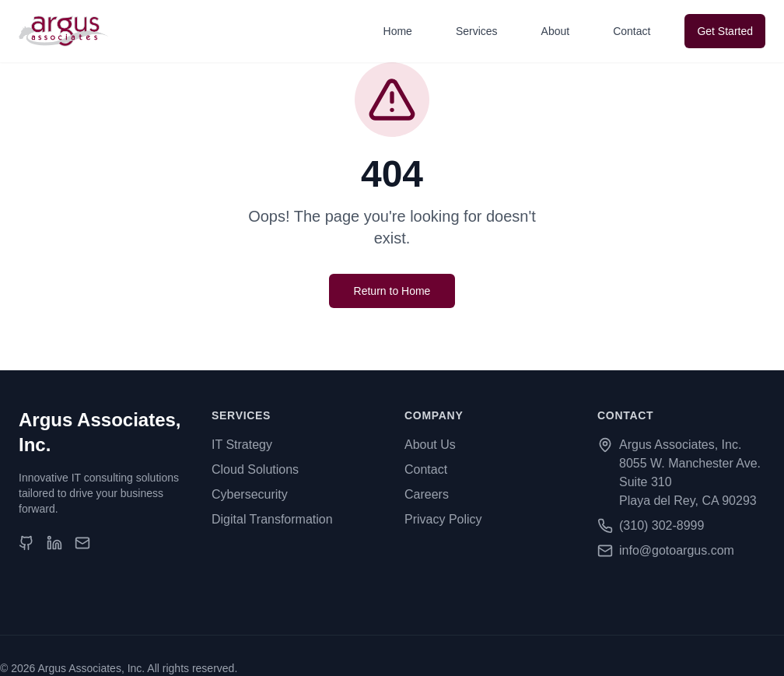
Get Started (725, 31)
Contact (632, 31)
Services (477, 31)
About (556, 31)
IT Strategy (242, 445)
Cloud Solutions (255, 469)
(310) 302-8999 (661, 525)
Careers (427, 494)
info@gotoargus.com (677, 550)
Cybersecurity (250, 494)
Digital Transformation (272, 519)
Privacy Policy (443, 519)
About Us (430, 445)
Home (398, 31)
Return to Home (392, 291)
